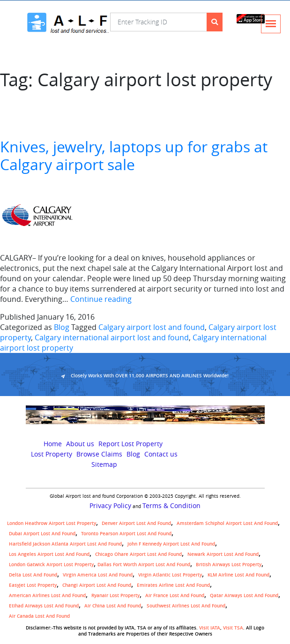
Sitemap (104, 464)
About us (80, 444)
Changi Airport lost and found (97, 585)
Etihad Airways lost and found (44, 606)
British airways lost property (229, 565)
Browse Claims (99, 454)
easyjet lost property (33, 585)
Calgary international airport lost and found (112, 337)
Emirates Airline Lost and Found (173, 585)
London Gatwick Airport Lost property (51, 565)
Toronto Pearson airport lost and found (126, 534)
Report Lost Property (130, 444)
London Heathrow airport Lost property (52, 523)
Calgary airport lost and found (152, 327)
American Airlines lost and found (47, 595)
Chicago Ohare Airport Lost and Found (138, 554)
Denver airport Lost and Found (136, 523)
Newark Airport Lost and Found (223, 554)
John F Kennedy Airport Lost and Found (171, 544)
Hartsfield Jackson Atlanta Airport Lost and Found (65, 544)
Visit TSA (233, 628)
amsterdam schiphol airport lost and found (227, 523)
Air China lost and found (113, 606)
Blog (62, 327)
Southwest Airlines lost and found (186, 606)
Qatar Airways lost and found (244, 595)
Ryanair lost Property (115, 595)
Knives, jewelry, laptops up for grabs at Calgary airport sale (134, 155)
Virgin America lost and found (98, 575)
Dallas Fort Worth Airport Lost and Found (144, 565)
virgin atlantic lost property (170, 575)
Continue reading (101, 299)
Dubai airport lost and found (42, 534)
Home (53, 444)
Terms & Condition (171, 506)
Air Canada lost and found (39, 616)
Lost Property (52, 454)
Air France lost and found (175, 595)
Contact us (161, 454)
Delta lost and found (33, 575)
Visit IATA (210, 628)
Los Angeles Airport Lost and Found (49, 554)
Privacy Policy (110, 506)
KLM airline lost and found (238, 575)
